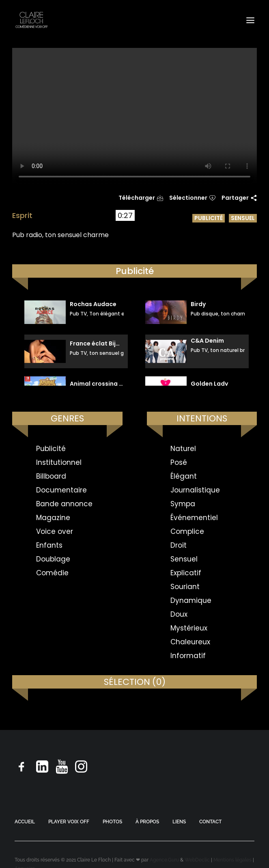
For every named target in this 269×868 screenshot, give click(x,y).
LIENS (179, 822)
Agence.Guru (164, 860)
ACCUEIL (25, 822)
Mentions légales (232, 860)
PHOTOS (112, 822)
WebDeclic (197, 860)
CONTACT (210, 822)
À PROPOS (147, 822)
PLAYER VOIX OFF (69, 822)
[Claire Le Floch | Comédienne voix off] (31, 20)
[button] (250, 20)
